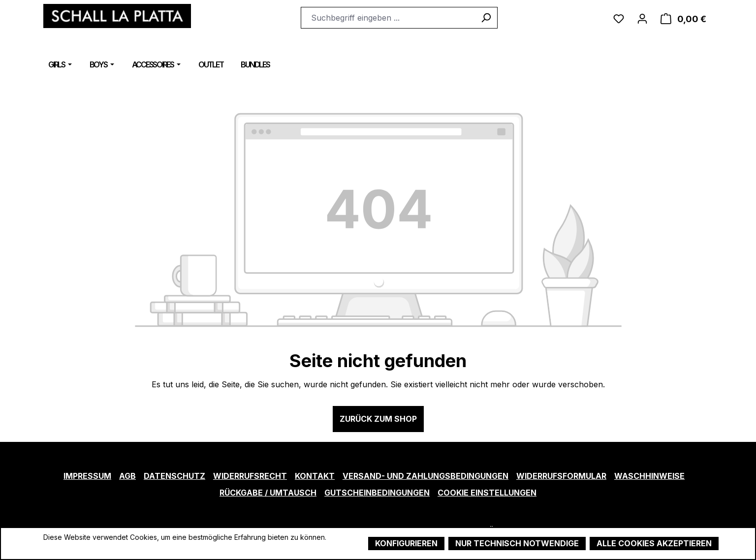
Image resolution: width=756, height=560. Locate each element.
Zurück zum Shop (378, 419)
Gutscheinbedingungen (377, 493)
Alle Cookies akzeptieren (654, 543)
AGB (127, 476)
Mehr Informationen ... (78, 547)
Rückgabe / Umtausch (268, 493)
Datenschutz (174, 476)
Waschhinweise (649, 476)
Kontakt (315, 476)
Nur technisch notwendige (517, 543)
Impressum (87, 476)
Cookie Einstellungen (487, 493)
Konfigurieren (406, 543)
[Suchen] (486, 18)
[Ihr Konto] (642, 18)
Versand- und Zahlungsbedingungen (425, 476)
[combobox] (388, 18)
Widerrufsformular (561, 476)
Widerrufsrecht (250, 476)
